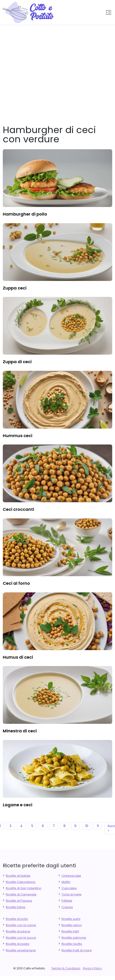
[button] (108, 12)
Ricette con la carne (21, 925)
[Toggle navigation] (108, 12)
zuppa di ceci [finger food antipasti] (17, 362)
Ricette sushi (71, 919)
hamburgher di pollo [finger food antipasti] (25, 214)
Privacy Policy (92, 968)
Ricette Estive (16, 907)
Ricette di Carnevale (21, 894)
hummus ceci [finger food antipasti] (18, 436)
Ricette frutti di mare (77, 950)
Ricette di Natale (18, 876)
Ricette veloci (72, 925)
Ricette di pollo (17, 919)
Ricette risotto (72, 944)
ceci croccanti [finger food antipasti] (18, 509)
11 (98, 826)
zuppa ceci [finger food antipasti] (15, 288)
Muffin (66, 882)
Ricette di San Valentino (24, 888)
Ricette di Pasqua (19, 901)
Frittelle (67, 901)
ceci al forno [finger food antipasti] (16, 583)
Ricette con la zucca (21, 938)
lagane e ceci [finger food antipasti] (18, 805)
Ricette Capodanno (21, 882)
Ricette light (70, 931)
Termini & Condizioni (66, 968)
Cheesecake (71, 876)
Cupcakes (69, 888)
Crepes (67, 907)
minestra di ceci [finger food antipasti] (20, 731)
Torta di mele (72, 894)
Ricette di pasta (18, 944)
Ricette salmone (74, 938)
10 (87, 826)
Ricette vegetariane (21, 950)
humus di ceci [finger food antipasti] (18, 657)
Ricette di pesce (18, 931)
